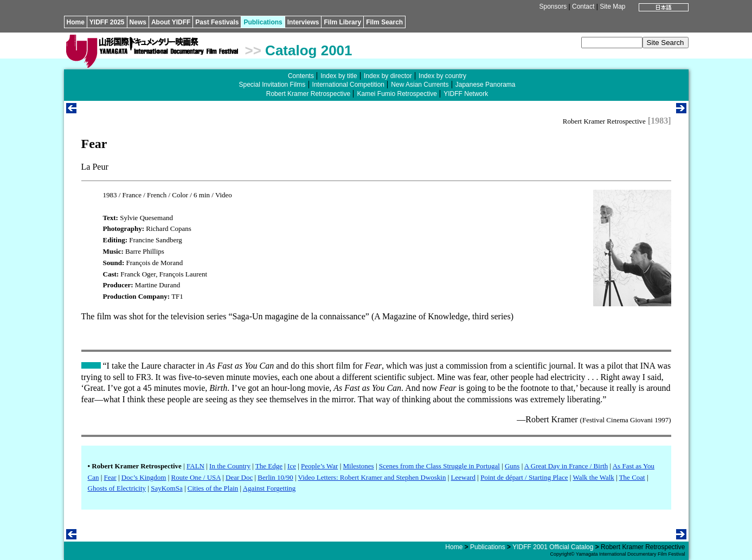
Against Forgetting (269, 488)
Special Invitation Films (272, 85)
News (138, 22)
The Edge (269, 466)
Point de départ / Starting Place (524, 477)
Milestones (359, 466)
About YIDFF (171, 22)
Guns (512, 466)
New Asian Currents (420, 85)
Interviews (303, 22)
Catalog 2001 (308, 50)
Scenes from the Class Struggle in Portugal (439, 466)
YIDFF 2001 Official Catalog (553, 547)
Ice (292, 466)
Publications (263, 22)
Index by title (339, 76)
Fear (110, 477)
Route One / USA (196, 477)
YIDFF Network (466, 94)
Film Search (384, 22)
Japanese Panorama (486, 85)
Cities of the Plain (213, 488)
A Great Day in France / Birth (566, 466)
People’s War (319, 466)
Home (76, 22)
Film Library (342, 22)
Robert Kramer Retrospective (308, 94)
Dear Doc (239, 477)
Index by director (388, 76)
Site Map (612, 7)
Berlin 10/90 (275, 477)
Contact (583, 7)
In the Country (230, 466)
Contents (301, 76)
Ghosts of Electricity (117, 488)
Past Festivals (217, 22)
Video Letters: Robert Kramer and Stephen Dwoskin (372, 477)
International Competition (348, 85)
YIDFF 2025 (107, 22)
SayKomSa (167, 488)
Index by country (442, 76)
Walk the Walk (593, 477)
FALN (195, 466)
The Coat (632, 477)
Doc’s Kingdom (144, 477)
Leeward (463, 477)
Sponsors (553, 7)
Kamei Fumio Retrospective (397, 94)
